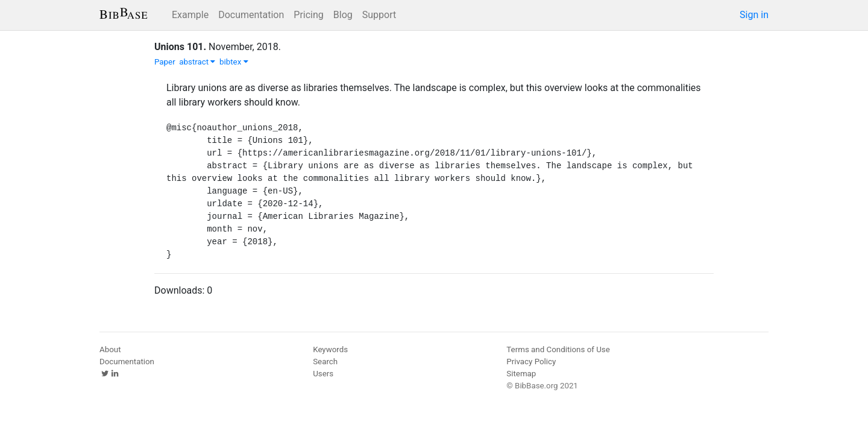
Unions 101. (180, 47)
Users (323, 374)
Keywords (330, 349)
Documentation (251, 15)
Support (379, 15)
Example (190, 15)
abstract (197, 62)
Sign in (754, 15)
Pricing (309, 15)
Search (325, 362)
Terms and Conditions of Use (558, 349)
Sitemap (521, 374)
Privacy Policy (531, 362)
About (110, 349)
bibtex (234, 62)
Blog (343, 15)
